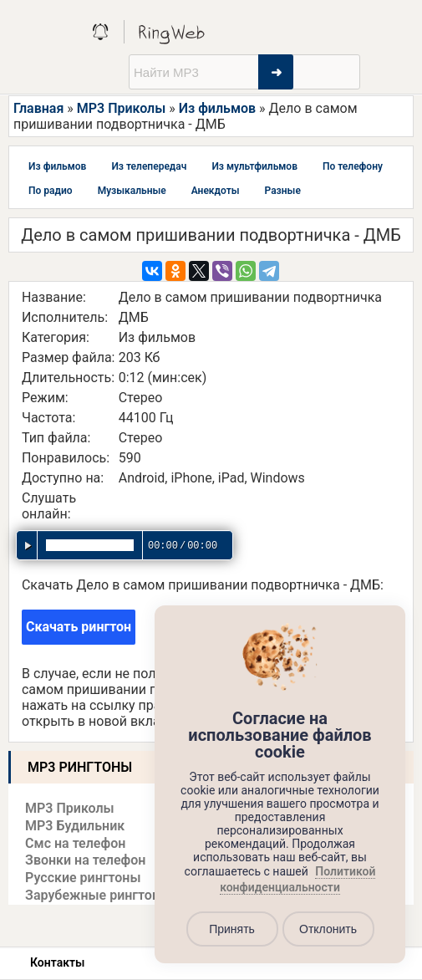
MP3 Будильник (75, 826)
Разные (283, 191)
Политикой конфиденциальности (297, 880)
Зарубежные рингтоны (98, 895)
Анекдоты (216, 191)
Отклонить (328, 929)
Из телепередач (149, 166)
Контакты (57, 962)
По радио (51, 191)
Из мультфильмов (254, 166)
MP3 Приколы (122, 108)
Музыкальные (132, 191)
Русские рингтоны (83, 878)
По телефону (353, 166)
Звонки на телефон (85, 860)
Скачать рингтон (79, 627)
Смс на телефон (75, 843)
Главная (38, 108)
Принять (232, 929)
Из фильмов (217, 108)
